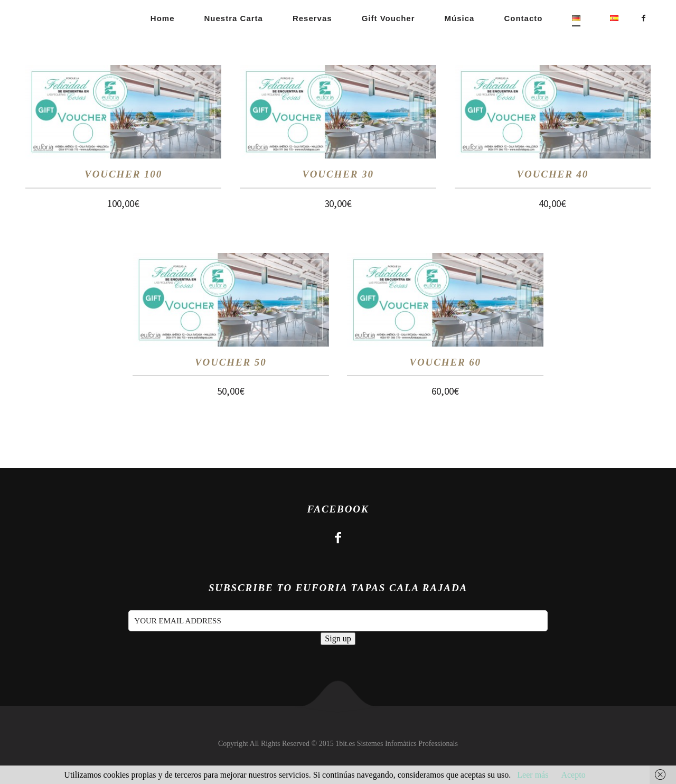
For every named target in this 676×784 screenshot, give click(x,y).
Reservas (312, 18)
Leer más (533, 775)
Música (460, 18)
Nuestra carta (234, 18)
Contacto (523, 18)
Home (163, 18)
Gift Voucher (388, 18)
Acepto (573, 775)
